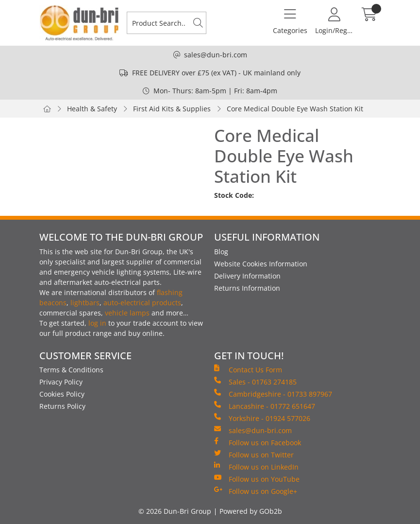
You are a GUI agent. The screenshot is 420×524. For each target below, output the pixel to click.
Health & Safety (92, 109)
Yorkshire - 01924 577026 (262, 418)
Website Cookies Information (261, 264)
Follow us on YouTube (257, 479)
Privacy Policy (61, 382)
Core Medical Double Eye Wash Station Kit (295, 109)
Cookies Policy (62, 394)
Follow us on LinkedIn (256, 467)
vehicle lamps (127, 313)
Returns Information (247, 288)
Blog (221, 252)
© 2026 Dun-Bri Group (175, 511)
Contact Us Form (248, 369)
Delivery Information (247, 276)
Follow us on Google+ (256, 491)
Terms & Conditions (71, 370)
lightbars (85, 303)
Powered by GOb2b (251, 511)
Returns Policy (62, 406)
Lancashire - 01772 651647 (265, 406)
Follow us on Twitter (254, 454)
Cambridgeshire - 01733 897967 (273, 394)
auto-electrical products (142, 303)
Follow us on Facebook (258, 442)
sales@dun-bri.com (216, 55)
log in (97, 323)
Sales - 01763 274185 (255, 382)
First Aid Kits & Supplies (172, 109)
